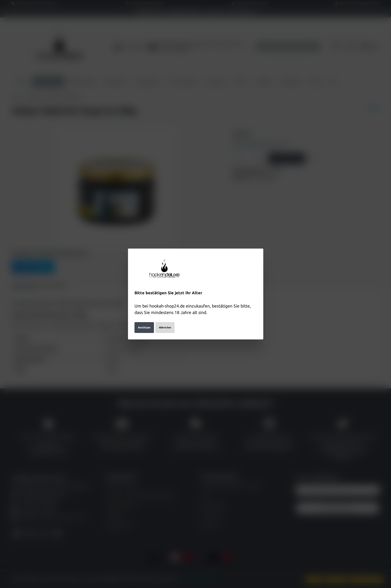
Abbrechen (165, 328)
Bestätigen (144, 328)
